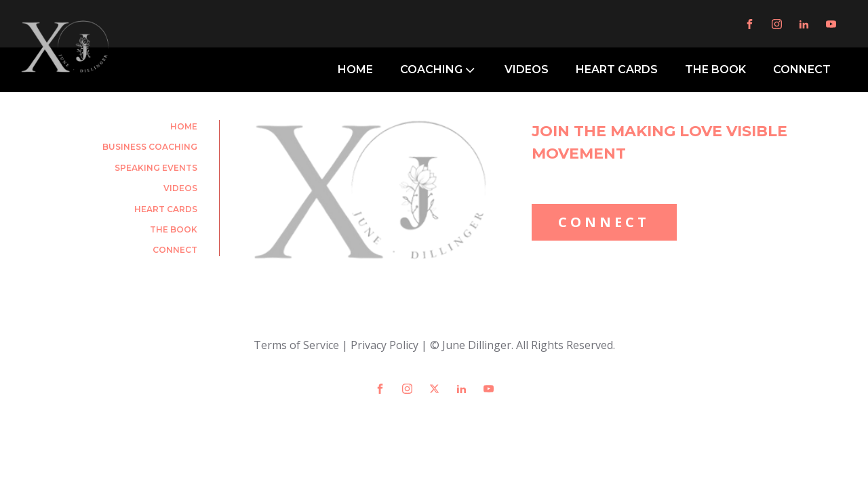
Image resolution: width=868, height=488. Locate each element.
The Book (174, 229)
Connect (175, 250)
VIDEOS (527, 69)
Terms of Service (296, 345)
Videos (180, 188)
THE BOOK (715, 69)
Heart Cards (166, 209)
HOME (355, 69)
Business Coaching (150, 147)
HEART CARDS (617, 69)
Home (184, 126)
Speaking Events (156, 168)
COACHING (439, 70)
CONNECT (802, 69)
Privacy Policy (384, 345)
